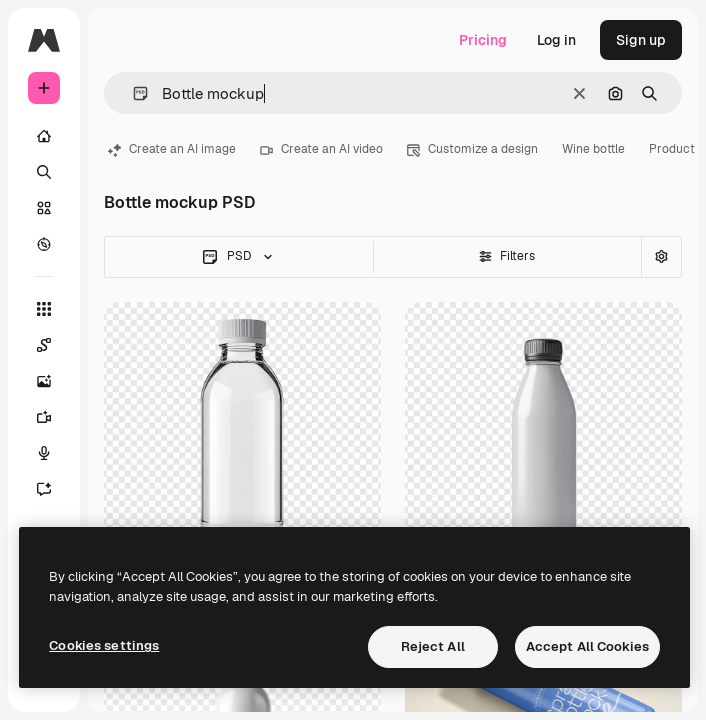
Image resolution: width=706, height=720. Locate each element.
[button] (132, 93)
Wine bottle (593, 149)
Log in (556, 40)
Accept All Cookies (587, 646)
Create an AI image (172, 149)
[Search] (44, 172)
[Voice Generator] (54, 453)
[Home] (44, 136)
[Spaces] (54, 345)
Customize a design (472, 149)
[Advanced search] (661, 257)
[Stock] (44, 208)
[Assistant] (54, 489)
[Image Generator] (54, 381)
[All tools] (44, 309)
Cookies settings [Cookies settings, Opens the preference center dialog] (104, 645)
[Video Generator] (54, 417)
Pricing (483, 40)
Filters (507, 256)
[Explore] (44, 244)
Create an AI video (321, 149)
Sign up (641, 40)
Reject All (433, 646)
